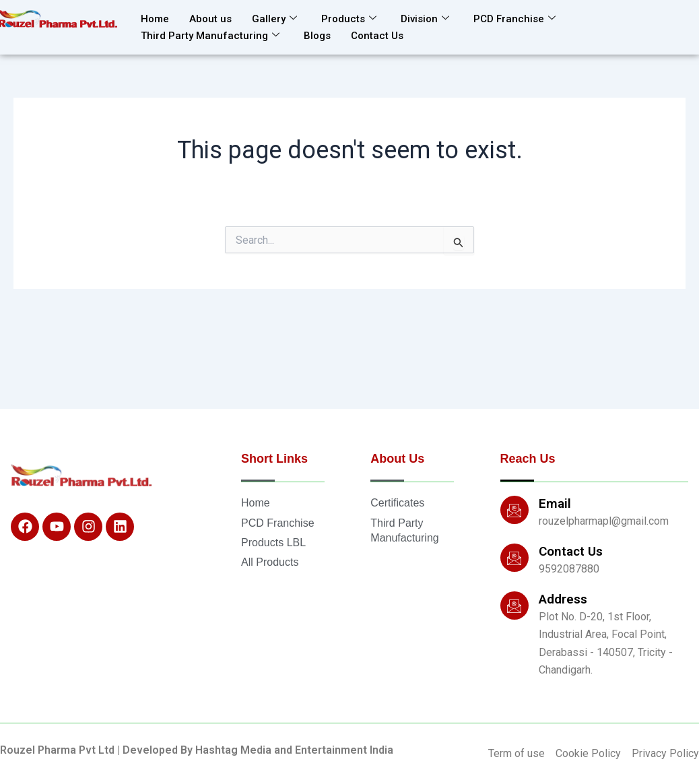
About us (210, 19)
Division (425, 19)
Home (155, 19)
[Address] (514, 606)
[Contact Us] (514, 558)
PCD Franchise (514, 19)
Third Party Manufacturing (210, 36)
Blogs (317, 36)
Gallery (274, 19)
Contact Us (377, 36)
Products (349, 19)
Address (563, 599)
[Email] (514, 510)
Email (555, 503)
